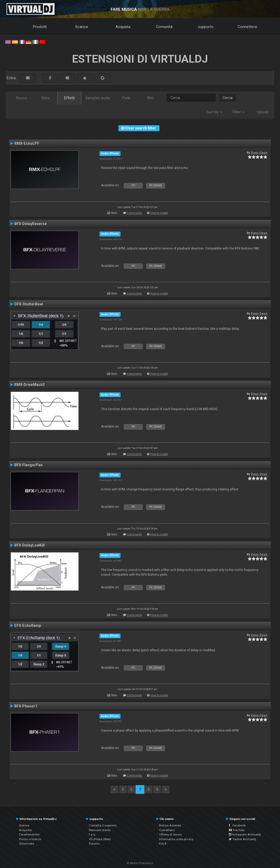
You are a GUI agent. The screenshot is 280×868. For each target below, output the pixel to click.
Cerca (228, 98)
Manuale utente (100, 830)
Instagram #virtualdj (245, 834)
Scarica (81, 27)
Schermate (26, 844)
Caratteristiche (29, 834)
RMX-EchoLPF (27, 143)
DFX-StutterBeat (29, 304)
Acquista (123, 27)
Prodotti (40, 27)
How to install (159, 213)
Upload (262, 112)
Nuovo (22, 98)
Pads (126, 98)
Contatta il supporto (103, 825)
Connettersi (247, 27)
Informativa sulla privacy (176, 839)
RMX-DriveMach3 (29, 385)
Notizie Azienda (170, 825)
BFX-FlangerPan (28, 465)
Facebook (237, 825)
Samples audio (98, 98)
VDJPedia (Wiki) (100, 839)
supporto (206, 27)
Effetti (69, 98)
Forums (94, 844)
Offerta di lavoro (170, 834)
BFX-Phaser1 (26, 706)
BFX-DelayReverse (31, 224)
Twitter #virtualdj (242, 839)
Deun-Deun (259, 153)
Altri (150, 98)
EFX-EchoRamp (28, 626)
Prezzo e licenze (30, 839)
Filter (239, 112)
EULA (163, 844)
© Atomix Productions (140, 863)
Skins (45, 98)
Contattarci (167, 830)
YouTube (237, 830)
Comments (134, 213)
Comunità (164, 27)
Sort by (214, 112)
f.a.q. (92, 834)
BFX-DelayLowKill (29, 545)
